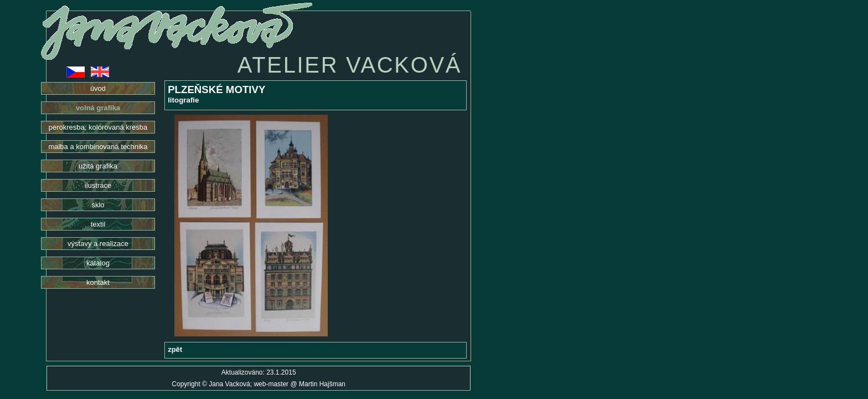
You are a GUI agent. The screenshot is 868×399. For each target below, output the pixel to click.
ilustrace (98, 185)
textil (98, 224)
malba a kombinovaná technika (98, 147)
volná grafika (98, 108)
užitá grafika (98, 166)
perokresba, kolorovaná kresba (98, 127)
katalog (98, 263)
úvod (98, 88)
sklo (98, 205)
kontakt (98, 282)
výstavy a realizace (98, 244)
